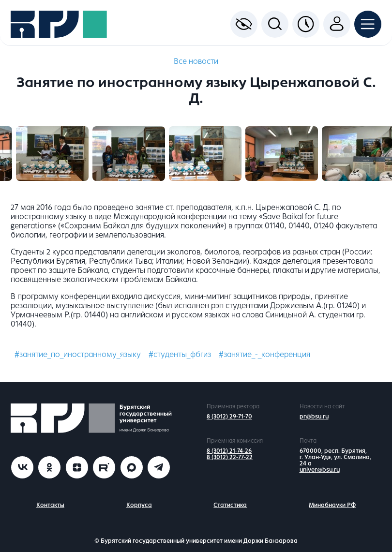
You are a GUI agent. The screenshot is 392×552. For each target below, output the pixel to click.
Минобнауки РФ (332, 505)
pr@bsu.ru (314, 417)
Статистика (230, 505)
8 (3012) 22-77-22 (230, 457)
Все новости (196, 61)
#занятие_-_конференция (264, 354)
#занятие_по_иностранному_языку (78, 354)
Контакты (50, 505)
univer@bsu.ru (320, 470)
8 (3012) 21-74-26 (229, 451)
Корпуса (139, 505)
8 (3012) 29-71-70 (229, 417)
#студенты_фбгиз (180, 354)
